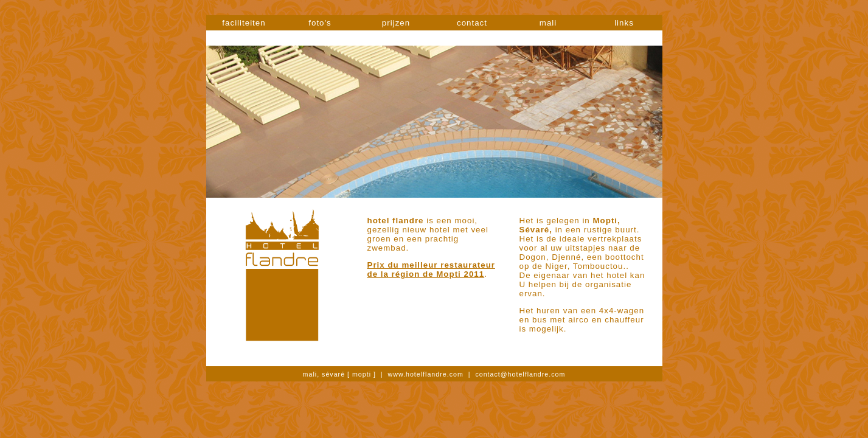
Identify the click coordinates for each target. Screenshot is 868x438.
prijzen (396, 23)
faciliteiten (244, 23)
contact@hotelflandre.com (520, 374)
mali (548, 23)
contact (472, 23)
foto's (320, 23)
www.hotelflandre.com (426, 374)
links (624, 23)
